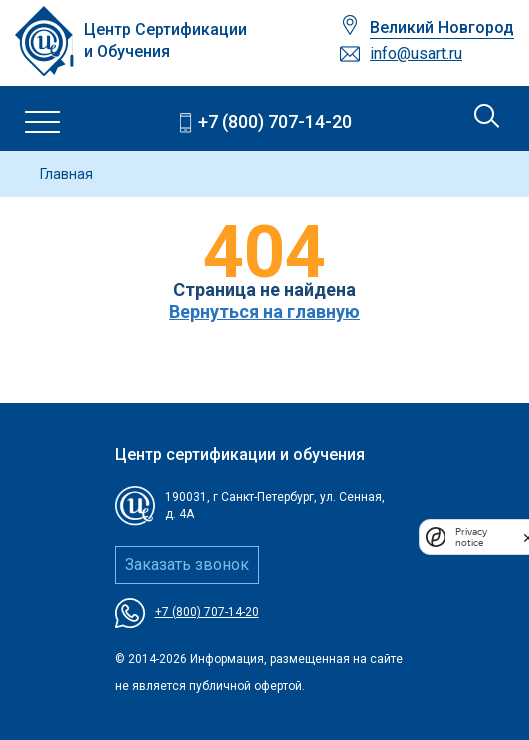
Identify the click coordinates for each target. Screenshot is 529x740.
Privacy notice (471, 537)
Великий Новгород (442, 27)
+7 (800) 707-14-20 (275, 121)
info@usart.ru (416, 53)
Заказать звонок (187, 564)
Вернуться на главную (264, 311)
